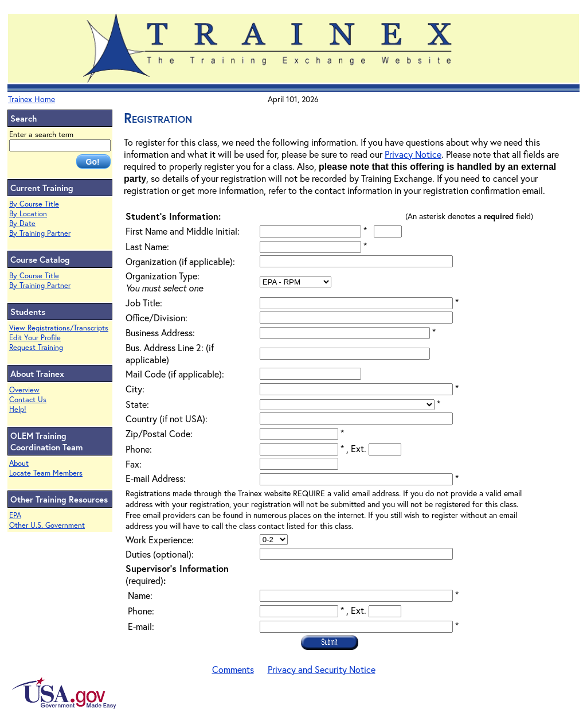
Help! (18, 409)
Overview (24, 390)
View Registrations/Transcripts (59, 328)
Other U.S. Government (47, 525)
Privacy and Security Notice (322, 669)
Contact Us (28, 400)
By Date (22, 223)
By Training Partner (40, 233)
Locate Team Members (46, 473)
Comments (233, 669)
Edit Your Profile (35, 338)
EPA (15, 515)
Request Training (36, 347)
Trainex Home (32, 99)
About (19, 463)
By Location (28, 214)
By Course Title (34, 204)
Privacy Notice (413, 154)
